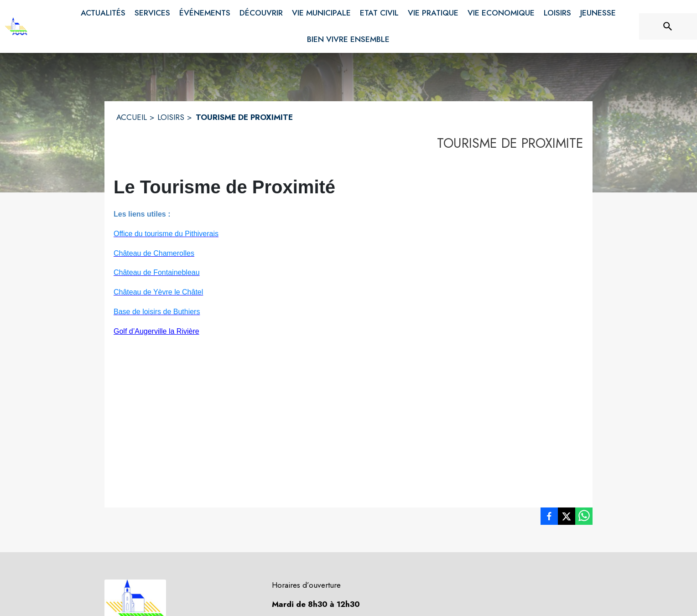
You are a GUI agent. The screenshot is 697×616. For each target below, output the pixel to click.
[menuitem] (103, 13)
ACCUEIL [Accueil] (132, 117)
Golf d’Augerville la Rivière (156, 331)
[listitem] (549, 518)
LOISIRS (171, 117)
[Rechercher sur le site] (668, 26)
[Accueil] (16, 26)
